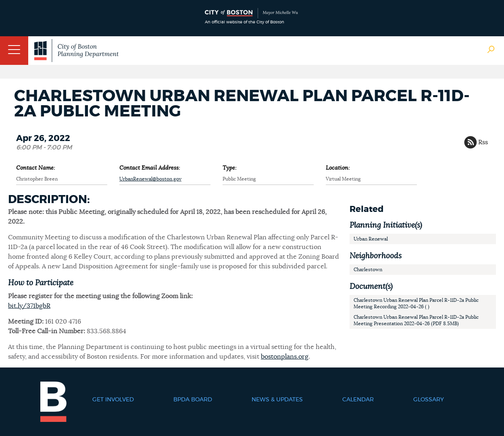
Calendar (358, 400)
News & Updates (277, 400)
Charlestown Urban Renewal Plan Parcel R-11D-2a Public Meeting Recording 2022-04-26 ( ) (416, 303)
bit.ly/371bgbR (29, 306)
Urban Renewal (371, 239)
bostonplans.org (285, 357)
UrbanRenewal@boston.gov (150, 179)
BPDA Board (193, 400)
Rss (483, 142)
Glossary (429, 400)
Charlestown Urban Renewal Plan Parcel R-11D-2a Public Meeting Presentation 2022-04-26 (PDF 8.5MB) (416, 320)
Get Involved (113, 400)
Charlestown (368, 270)
